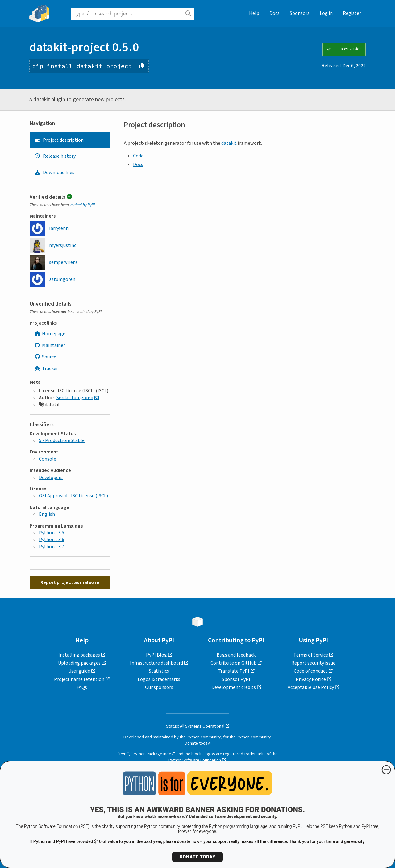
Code (138, 156)
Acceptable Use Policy (311, 687)
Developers (51, 478)
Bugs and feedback (236, 655)
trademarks (255, 754)
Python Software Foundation (195, 760)
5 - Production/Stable (62, 440)
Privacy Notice (311, 679)
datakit (229, 143)
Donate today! (198, 743)
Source (45, 357)
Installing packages (79, 655)
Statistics (159, 671)
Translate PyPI (234, 671)
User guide (79, 671)
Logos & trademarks (159, 679)
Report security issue (313, 663)
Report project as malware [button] (70, 582)
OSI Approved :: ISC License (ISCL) (73, 496)
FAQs (82, 687)
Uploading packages (79, 663)
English (47, 514)
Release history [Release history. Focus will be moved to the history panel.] (55, 156)
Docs (274, 13)
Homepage (50, 334)
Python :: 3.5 (52, 533)
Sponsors (300, 13)
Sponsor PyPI (236, 679)
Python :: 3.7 (52, 547)
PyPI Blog (156, 655)
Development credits (234, 687)
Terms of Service (311, 655)
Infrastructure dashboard (156, 663)
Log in (326, 13)
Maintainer (50, 345)
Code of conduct (311, 671)
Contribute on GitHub (233, 663)
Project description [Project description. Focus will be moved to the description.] (59, 140)
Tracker (46, 369)
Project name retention (79, 679)
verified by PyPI (82, 205)
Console (48, 459)
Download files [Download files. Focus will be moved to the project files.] (54, 173)
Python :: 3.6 (52, 540)
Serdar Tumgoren (75, 398)
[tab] (70, 140)
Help (254, 13)
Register (352, 13)
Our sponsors (159, 687)
